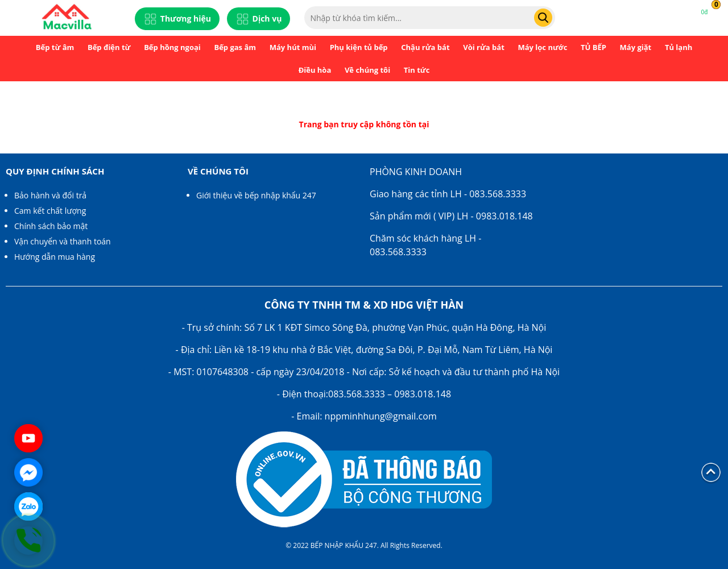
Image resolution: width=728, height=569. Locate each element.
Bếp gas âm (235, 47)
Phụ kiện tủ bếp (359, 47)
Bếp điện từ (109, 47)
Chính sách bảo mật (51, 226)
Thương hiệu (177, 19)
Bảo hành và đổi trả (50, 195)
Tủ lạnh (679, 47)
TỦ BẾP (593, 47)
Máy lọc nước (542, 47)
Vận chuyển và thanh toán (63, 241)
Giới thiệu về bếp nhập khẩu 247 (256, 195)
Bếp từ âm (55, 47)
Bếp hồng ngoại (172, 47)
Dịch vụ (259, 19)
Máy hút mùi (293, 47)
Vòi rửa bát (484, 47)
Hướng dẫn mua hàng (55, 257)
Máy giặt (636, 47)
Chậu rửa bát (425, 47)
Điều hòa (315, 70)
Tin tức (417, 70)
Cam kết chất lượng (50, 211)
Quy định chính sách (55, 171)
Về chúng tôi (367, 70)
